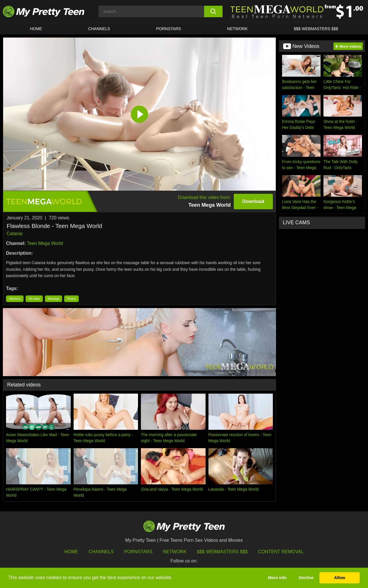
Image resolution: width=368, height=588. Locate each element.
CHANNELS (99, 29)
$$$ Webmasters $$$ (222, 552)
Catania (15, 234)
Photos (71, 299)
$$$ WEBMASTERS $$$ (316, 29)
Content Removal (281, 552)
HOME (36, 29)
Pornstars (168, 29)
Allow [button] (340, 578)
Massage (54, 299)
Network (237, 29)
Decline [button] (306, 578)
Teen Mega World (45, 243)
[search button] (213, 11)
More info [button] (277, 578)
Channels (101, 552)
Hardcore (15, 299)
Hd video (34, 299)
